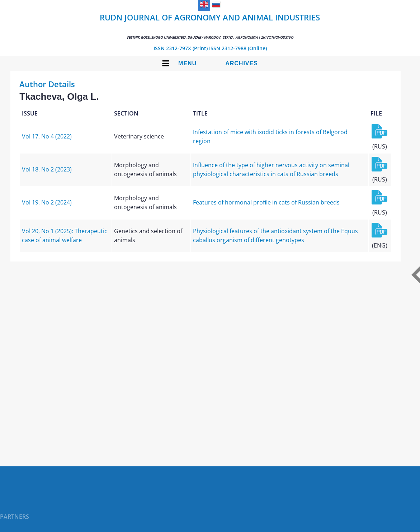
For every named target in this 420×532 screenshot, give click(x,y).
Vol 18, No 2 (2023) (47, 169)
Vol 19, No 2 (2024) (47, 202)
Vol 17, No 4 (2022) (47, 136)
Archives (242, 63)
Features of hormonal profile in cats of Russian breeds (266, 202)
